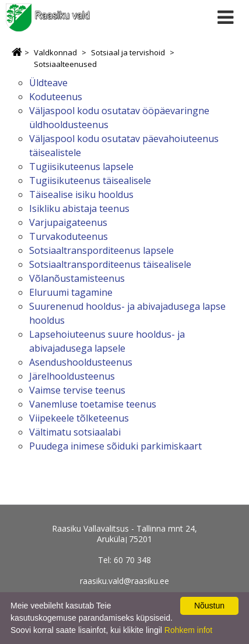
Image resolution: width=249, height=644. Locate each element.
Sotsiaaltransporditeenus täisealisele (110, 264)
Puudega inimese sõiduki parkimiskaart (115, 446)
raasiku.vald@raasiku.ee (124, 581)
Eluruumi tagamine (71, 292)
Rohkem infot (188, 630)
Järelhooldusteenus (72, 376)
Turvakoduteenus (69, 236)
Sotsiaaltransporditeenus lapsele (101, 250)
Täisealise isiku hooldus (81, 194)
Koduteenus (56, 97)
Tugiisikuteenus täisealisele (90, 181)
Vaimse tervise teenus (77, 390)
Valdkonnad (55, 52)
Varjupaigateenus (68, 222)
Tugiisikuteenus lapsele (81, 167)
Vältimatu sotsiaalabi (75, 432)
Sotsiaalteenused (65, 64)
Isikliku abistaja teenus (79, 208)
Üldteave (48, 83)
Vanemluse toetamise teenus (93, 404)
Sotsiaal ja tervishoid (128, 52)
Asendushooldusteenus (81, 362)
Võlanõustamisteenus (77, 278)
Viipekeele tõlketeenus (79, 418)
